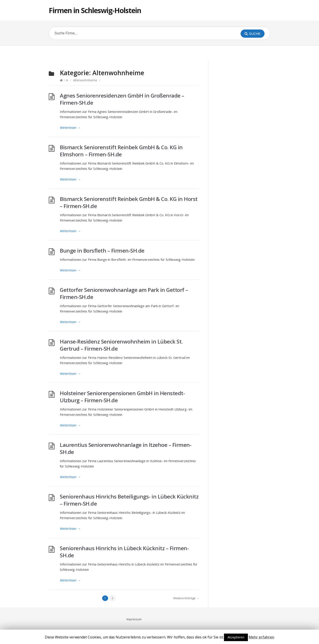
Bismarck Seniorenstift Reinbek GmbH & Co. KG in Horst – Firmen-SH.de (129, 202)
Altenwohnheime (85, 80)
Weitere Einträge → (186, 598)
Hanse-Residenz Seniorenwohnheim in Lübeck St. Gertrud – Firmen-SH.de (121, 345)
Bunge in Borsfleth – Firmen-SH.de (102, 250)
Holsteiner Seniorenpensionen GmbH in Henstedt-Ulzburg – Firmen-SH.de (122, 397)
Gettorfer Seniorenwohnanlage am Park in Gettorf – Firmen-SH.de (124, 293)
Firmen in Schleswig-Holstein (95, 10)
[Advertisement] (159, 52)
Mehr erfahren (262, 637)
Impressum (134, 619)
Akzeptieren (236, 637)
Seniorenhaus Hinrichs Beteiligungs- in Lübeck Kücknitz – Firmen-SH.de (129, 500)
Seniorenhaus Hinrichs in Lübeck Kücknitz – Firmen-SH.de (124, 552)
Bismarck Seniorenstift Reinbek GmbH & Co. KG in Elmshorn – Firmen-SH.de (121, 151)
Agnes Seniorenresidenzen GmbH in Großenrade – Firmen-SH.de (122, 99)
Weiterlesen (70, 128)
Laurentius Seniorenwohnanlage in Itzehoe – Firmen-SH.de (126, 448)
